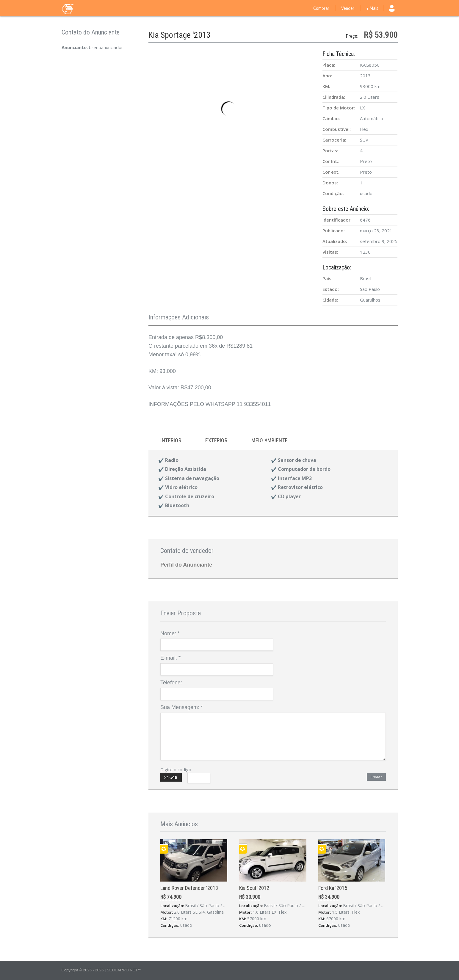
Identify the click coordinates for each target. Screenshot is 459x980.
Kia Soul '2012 (254, 888)
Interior (171, 440)
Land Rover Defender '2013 (189, 888)
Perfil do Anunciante (186, 565)
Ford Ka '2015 (333, 888)
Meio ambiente (270, 440)
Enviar (376, 777)
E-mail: (170, 658)
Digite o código (176, 769)
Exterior (216, 440)
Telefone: (171, 683)
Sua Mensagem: (182, 707)
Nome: (170, 634)
